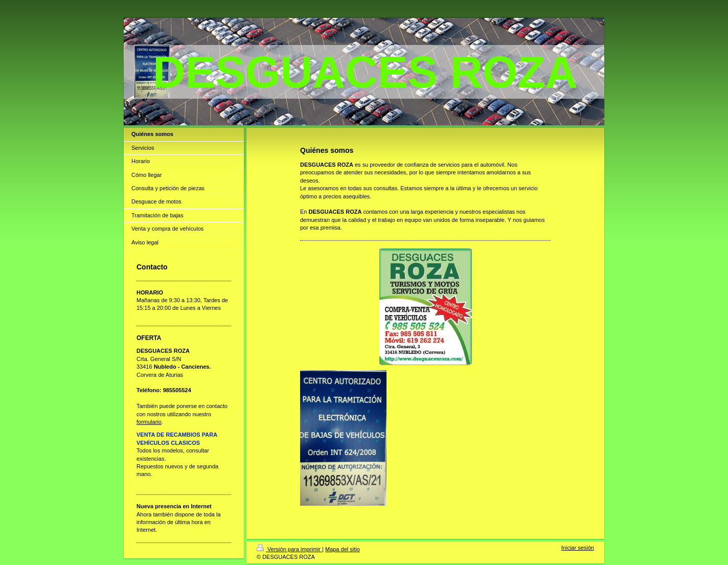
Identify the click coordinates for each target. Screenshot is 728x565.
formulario (149, 422)
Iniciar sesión (578, 548)
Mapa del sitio (343, 549)
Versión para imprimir (289, 549)
